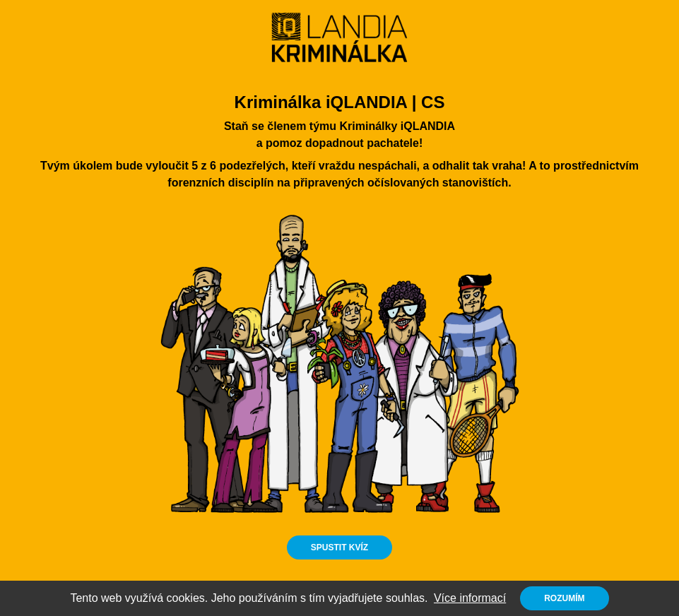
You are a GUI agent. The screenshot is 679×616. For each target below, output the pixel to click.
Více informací (470, 598)
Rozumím (564, 598)
